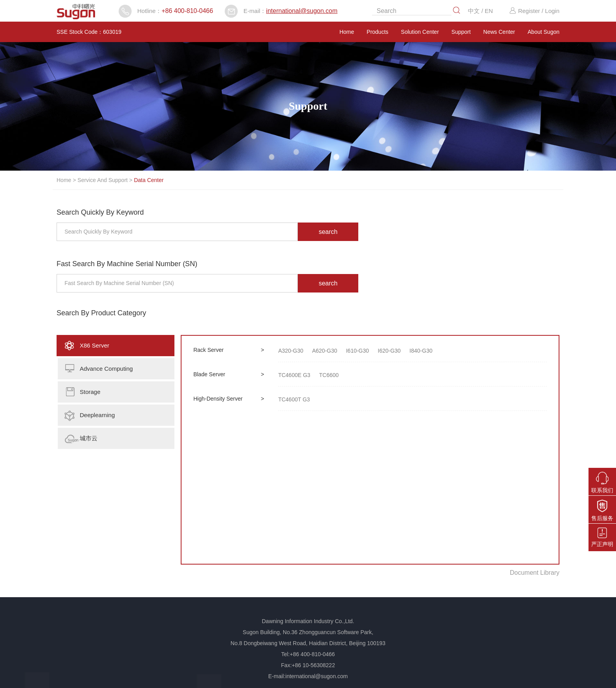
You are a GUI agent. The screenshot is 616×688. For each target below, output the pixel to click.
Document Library (535, 573)
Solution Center (420, 32)
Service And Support (103, 180)
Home (347, 32)
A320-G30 (291, 351)
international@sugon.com (302, 11)
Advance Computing (106, 369)
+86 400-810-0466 (187, 11)
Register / (526, 11)
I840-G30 (421, 351)
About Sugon (544, 32)
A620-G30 (324, 351)
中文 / (476, 11)
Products (377, 32)
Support (461, 32)
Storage (90, 392)
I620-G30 (389, 351)
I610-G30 (357, 351)
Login (552, 11)
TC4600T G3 (294, 399)
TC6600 (329, 375)
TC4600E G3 (294, 375)
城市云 (89, 438)
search (328, 232)
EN (489, 11)
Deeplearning (97, 415)
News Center (499, 32)
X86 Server (94, 345)
